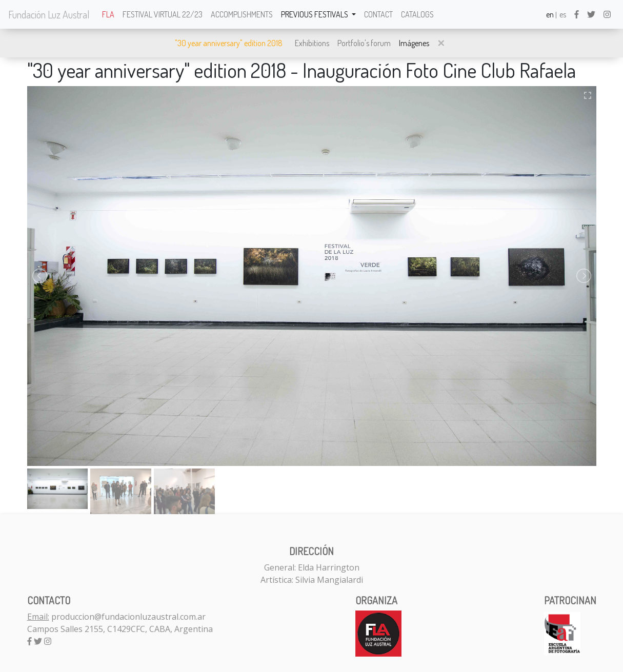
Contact (378, 14)
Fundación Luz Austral (49, 14)
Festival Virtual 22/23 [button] (163, 14)
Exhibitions (312, 43)
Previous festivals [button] (315, 14)
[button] (441, 43)
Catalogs (417, 14)
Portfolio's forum (364, 43)
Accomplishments (242, 14)
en (550, 14)
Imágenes (414, 43)
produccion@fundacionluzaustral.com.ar (128, 617)
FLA (108, 14)
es (563, 14)
